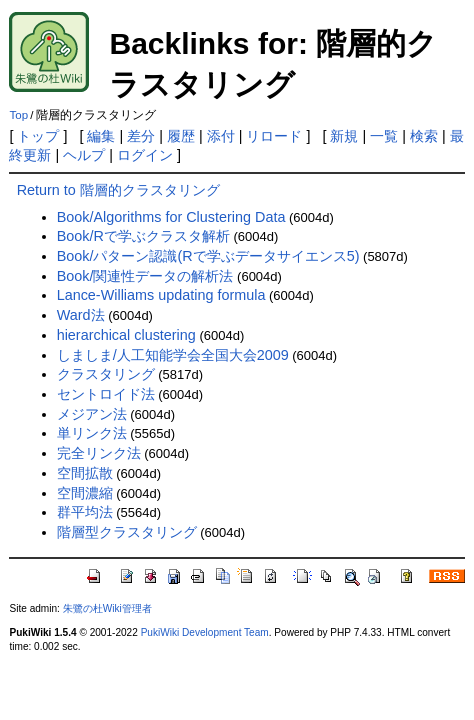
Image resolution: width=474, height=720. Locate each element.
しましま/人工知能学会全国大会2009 (173, 355)
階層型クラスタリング (127, 532)
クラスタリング (106, 374)
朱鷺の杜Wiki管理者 (107, 608)
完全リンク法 (99, 453)
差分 (141, 136)
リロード (274, 136)
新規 (344, 136)
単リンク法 (92, 433)
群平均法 (85, 512)
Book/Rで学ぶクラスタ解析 (143, 236)
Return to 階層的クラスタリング (118, 190)
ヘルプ (84, 155)
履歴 (181, 136)
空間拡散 (85, 473)
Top (18, 115)
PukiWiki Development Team (205, 632)
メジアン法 (92, 414)
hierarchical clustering (126, 335)
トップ (38, 136)
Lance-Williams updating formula (161, 295)
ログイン (145, 155)
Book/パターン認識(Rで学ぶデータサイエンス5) (208, 256)
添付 (221, 136)
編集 (101, 136)
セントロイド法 (106, 394)
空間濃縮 (85, 493)
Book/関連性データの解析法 (145, 276)
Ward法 (81, 315)
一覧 (384, 136)
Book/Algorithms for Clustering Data (171, 217)
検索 (424, 136)
